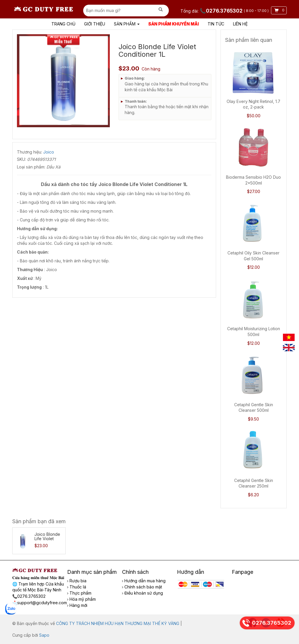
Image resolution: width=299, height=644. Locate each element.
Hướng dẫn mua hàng (144, 581)
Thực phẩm (79, 593)
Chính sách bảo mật (142, 587)
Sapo (44, 635)
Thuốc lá (77, 587)
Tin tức (216, 24)
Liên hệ (240, 24)
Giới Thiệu (95, 24)
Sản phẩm (127, 24)
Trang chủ (63, 24)
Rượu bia (77, 581)
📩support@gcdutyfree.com (40, 603)
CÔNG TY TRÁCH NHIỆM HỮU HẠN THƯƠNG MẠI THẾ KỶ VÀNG (118, 623)
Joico (49, 152)
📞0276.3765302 (222, 11)
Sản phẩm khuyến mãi (174, 24)
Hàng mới (77, 605)
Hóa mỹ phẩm (81, 599)
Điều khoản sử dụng (142, 593)
